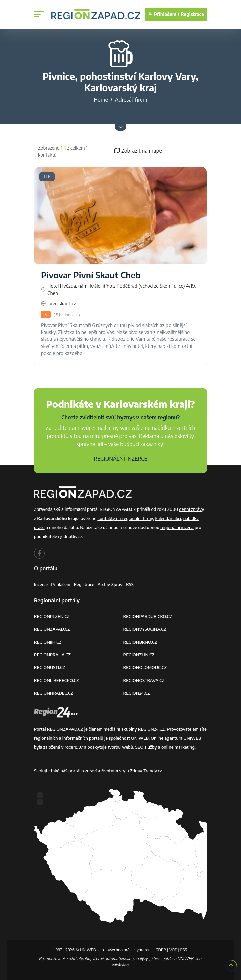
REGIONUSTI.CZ (50, 667)
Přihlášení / (164, 14)
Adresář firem (131, 100)
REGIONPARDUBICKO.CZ (148, 616)
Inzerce (41, 584)
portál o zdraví (83, 771)
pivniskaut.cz (58, 303)
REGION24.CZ (137, 693)
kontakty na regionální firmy (125, 518)
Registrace (192, 14)
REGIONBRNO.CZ (140, 642)
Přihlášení (61, 584)
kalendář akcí (168, 518)
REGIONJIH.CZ (48, 642)
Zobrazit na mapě (138, 151)
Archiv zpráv (110, 584)
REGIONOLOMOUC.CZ (145, 667)
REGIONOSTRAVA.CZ (144, 680)
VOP (173, 950)
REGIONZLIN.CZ (139, 655)
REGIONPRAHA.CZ (52, 655)
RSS (130, 584)
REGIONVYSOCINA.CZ (145, 629)
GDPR (161, 950)
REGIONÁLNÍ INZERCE (120, 459)
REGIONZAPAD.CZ (52, 629)
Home (101, 100)
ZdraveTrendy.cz (146, 771)
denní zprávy (191, 509)
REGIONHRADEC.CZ (54, 693)
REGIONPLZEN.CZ (52, 616)
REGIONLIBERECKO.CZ (56, 680)
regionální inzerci (177, 527)
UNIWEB (140, 738)
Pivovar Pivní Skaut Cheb (91, 275)
